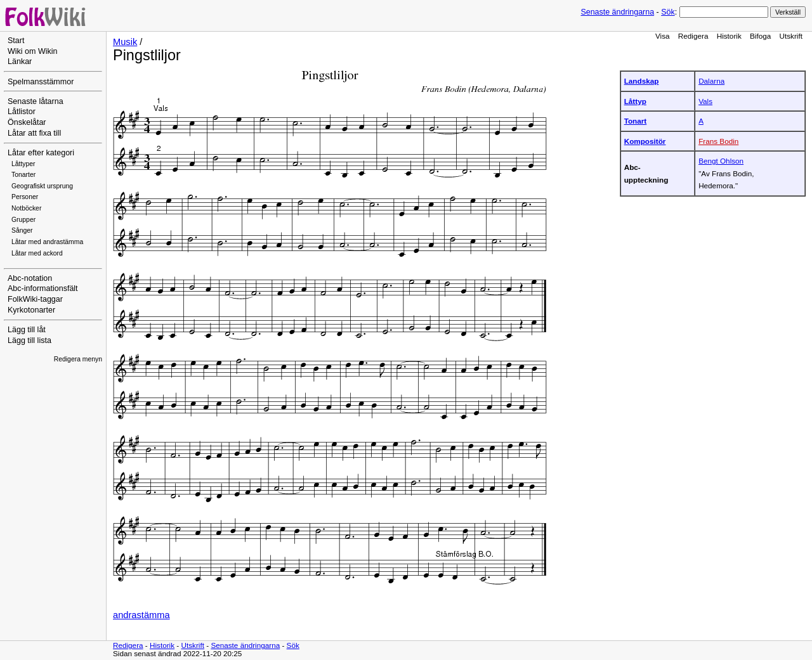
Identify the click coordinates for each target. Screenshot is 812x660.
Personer (25, 197)
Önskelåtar (27, 122)
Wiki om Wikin (33, 51)
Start (16, 41)
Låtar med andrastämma (47, 242)
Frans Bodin (718, 141)
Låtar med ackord (37, 253)
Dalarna (711, 81)
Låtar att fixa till (34, 133)
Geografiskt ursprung (42, 186)
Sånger (22, 230)
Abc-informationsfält (43, 288)
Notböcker (26, 208)
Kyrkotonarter (31, 310)
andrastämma (141, 615)
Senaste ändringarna (617, 12)
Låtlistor (22, 112)
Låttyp (635, 101)
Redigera (693, 36)
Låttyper (23, 164)
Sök (668, 12)
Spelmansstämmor (41, 82)
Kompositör (645, 141)
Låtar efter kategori (41, 153)
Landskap (642, 81)
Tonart (636, 121)
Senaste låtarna (36, 101)
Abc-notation (30, 278)
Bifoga (760, 36)
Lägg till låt (27, 330)
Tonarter (23, 175)
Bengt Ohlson (721, 161)
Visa (663, 36)
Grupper (23, 220)
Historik (729, 36)
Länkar (20, 61)
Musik (125, 42)
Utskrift (791, 36)
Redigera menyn (78, 359)
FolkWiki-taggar (35, 299)
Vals (705, 101)
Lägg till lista (29, 340)
